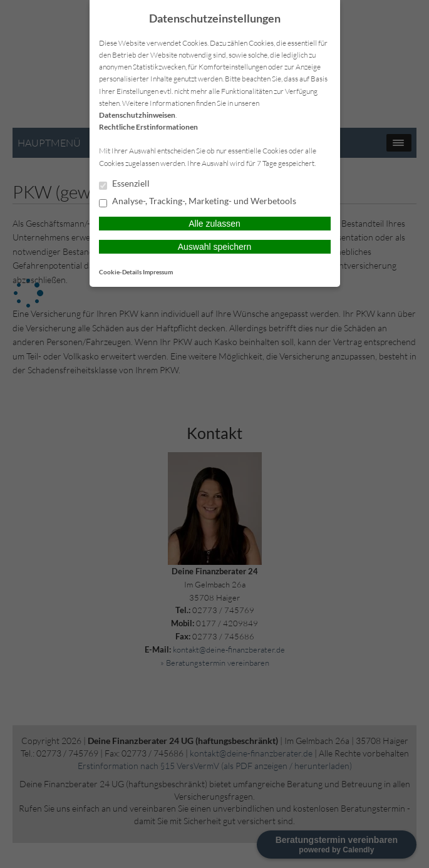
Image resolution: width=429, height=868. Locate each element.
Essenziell (124, 184)
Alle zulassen (214, 224)
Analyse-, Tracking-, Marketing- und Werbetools (198, 202)
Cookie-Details (120, 272)
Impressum (158, 272)
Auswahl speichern (215, 247)
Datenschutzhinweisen (137, 115)
